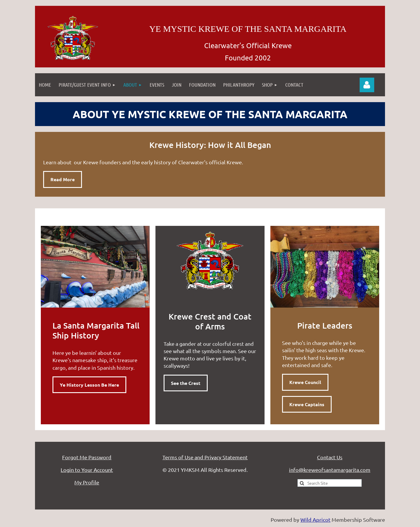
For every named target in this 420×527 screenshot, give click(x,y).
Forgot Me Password (87, 457)
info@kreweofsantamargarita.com (330, 470)
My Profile (87, 482)
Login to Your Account (87, 470)
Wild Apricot (315, 520)
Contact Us (330, 457)
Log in (367, 85)
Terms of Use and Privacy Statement (205, 457)
